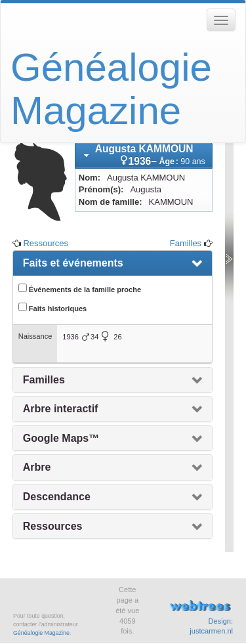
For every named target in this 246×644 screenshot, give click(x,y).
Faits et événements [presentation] (73, 263)
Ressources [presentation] (53, 526)
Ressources (46, 243)
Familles (186, 243)
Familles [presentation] (44, 380)
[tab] (144, 156)
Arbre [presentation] (37, 467)
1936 (71, 337)
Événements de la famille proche (80, 289)
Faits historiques (52, 308)
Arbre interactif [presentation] (61, 409)
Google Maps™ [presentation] (61, 438)
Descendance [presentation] (57, 497)
